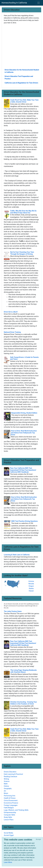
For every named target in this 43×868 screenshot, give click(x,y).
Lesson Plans (9, 820)
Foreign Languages (11, 805)
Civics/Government (11, 800)
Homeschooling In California (14, 3)
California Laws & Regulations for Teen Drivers (21, 83)
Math (6, 784)
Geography (8, 788)
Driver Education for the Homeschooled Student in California (22, 71)
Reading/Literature (11, 777)
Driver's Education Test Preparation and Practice (19, 78)
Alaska (31, 588)
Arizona (31, 581)
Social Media (8, 833)
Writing (6, 779)
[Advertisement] (21, 46)
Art (5, 791)
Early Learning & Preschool (13, 774)
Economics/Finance (11, 803)
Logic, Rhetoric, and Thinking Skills (16, 810)
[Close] (38, 839)
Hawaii (31, 591)
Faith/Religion (9, 808)
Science (7, 781)
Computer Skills (10, 815)
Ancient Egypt (9, 835)
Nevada (31, 584)
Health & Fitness (10, 798)
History (6, 786)
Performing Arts (10, 796)
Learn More (8, 862)
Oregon (31, 586)
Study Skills (8, 817)
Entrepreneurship (10, 812)
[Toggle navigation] (39, 3)
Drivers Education (10, 772)
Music (6, 793)
